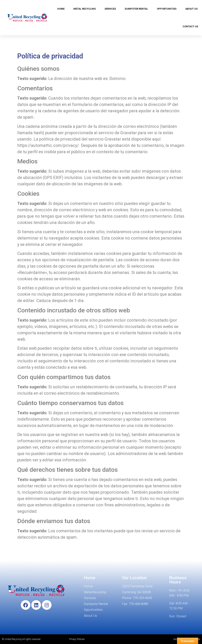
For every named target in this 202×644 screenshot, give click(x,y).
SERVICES (110, 9)
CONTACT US (190, 26)
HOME (61, 9)
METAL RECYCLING (85, 9)
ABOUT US (191, 9)
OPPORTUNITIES (167, 9)
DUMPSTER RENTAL (136, 9)
